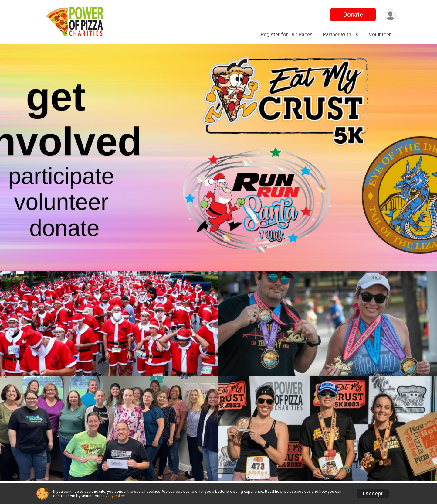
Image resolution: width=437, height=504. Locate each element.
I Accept (373, 494)
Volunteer (380, 34)
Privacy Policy (113, 496)
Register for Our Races (287, 34)
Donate (353, 15)
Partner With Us (341, 34)
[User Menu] (390, 15)
